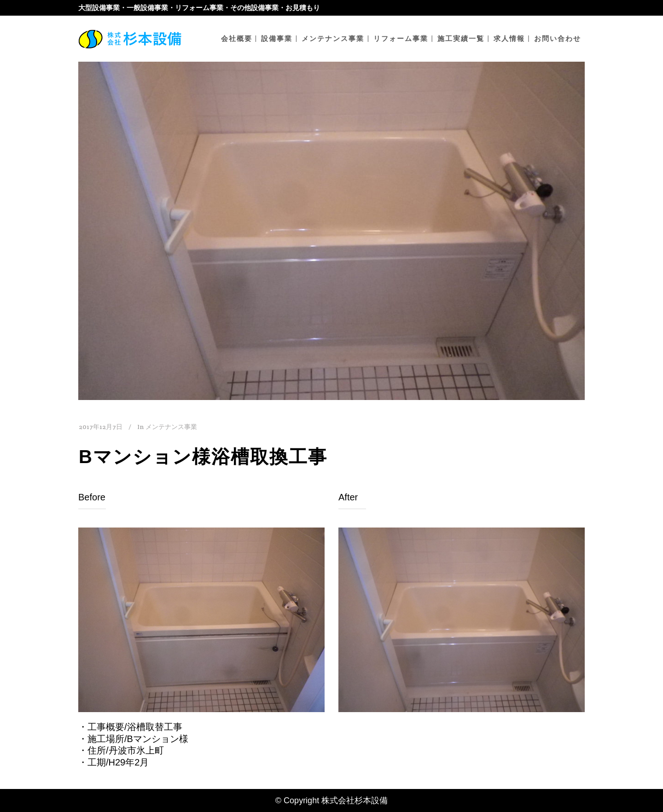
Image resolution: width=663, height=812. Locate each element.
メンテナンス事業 (171, 427)
